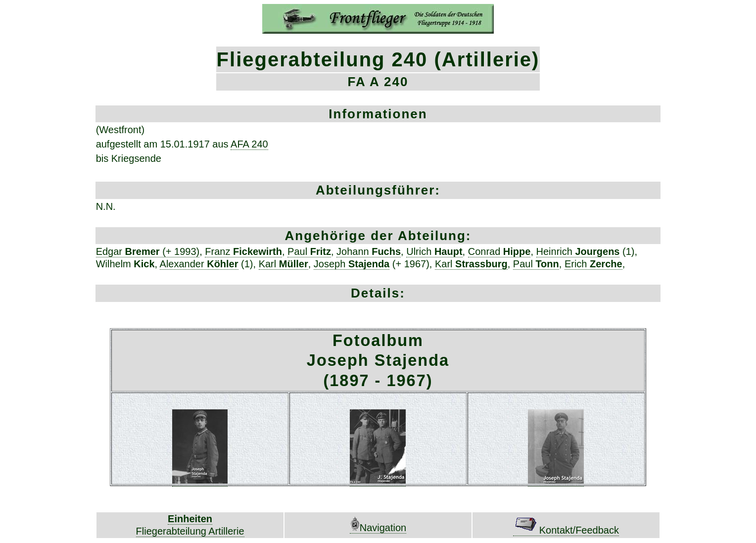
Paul (309, 251)
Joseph (352, 264)
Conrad (499, 251)
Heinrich (578, 251)
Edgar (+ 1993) (148, 251)
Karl (283, 264)
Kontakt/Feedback (566, 530)
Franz (243, 251)
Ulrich (434, 251)
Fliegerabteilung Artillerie (190, 531)
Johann (369, 251)
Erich (593, 264)
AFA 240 (249, 144)
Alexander (199, 264)
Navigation (378, 528)
